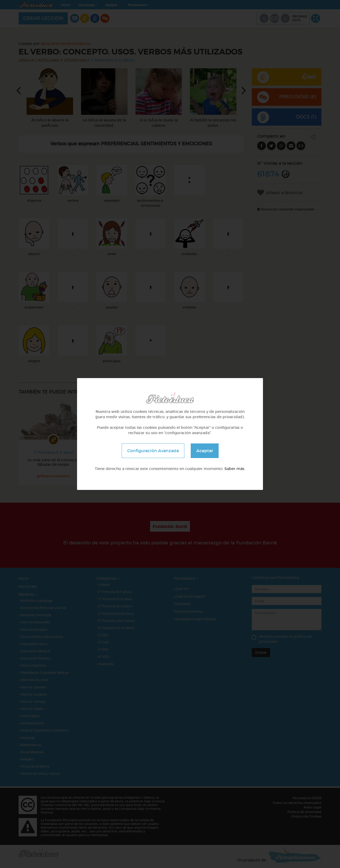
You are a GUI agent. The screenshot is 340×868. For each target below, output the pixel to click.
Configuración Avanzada (153, 451)
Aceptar (205, 451)
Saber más (234, 469)
